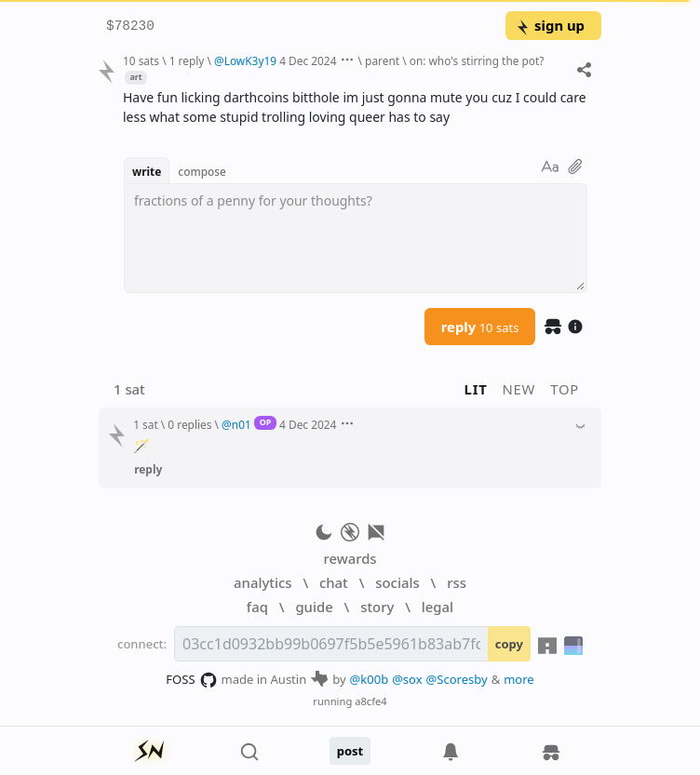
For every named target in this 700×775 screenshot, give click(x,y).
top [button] (565, 389)
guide (314, 607)
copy (509, 644)
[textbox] (356, 238)
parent (382, 60)
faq (257, 607)
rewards (350, 558)
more (519, 679)
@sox (407, 679)
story (377, 607)
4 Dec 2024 (308, 60)
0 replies (189, 424)
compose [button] (202, 171)
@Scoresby (457, 679)
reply (480, 327)
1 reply (187, 60)
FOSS (191, 680)
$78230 (130, 27)
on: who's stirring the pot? (477, 60)
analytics (262, 582)
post (350, 751)
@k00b (370, 679)
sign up (550, 25)
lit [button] (476, 389)
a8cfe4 (371, 701)
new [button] (519, 389)
